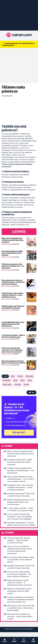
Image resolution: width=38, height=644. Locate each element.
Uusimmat (8, 446)
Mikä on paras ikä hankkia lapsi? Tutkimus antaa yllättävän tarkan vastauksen (13, 240)
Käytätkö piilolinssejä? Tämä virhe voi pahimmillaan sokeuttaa (13, 307)
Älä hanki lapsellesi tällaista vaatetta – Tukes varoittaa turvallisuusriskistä (18, 540)
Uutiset (26, 385)
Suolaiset (18, 385)
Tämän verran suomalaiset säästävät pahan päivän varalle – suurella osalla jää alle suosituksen (20, 550)
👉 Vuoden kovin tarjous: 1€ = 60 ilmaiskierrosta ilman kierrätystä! (18, 44)
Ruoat (15, 380)
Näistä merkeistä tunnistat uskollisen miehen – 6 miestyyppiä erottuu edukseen (20, 583)
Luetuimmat (9, 533)
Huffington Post (22, 225)
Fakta (13, 376)
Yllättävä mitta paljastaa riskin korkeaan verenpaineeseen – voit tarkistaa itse (13, 266)
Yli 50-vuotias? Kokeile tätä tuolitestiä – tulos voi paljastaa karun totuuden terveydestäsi (12, 350)
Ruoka (22, 380)
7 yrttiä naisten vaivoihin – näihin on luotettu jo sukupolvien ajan (13, 336)
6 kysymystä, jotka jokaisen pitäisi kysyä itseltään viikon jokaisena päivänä (21, 560)
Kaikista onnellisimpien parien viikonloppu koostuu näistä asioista (19, 591)
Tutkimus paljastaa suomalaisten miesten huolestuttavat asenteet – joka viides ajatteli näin (21, 599)
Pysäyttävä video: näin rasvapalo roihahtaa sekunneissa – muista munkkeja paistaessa (13, 295)
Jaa (31, 392)
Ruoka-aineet (7, 385)
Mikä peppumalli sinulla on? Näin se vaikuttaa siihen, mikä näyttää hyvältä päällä (21, 608)
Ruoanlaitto (30, 376)
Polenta (20, 376)
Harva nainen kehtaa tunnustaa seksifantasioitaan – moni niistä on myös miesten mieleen (13, 282)
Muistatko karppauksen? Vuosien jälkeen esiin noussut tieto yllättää (13, 362)
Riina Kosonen (6, 244)
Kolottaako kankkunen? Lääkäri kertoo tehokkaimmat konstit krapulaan (12, 253)
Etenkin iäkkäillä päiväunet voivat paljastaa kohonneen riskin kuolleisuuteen (13, 324)
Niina (3, 96)
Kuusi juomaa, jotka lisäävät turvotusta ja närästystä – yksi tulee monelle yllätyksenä (19, 574)
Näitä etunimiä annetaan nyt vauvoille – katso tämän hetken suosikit (20, 616)
